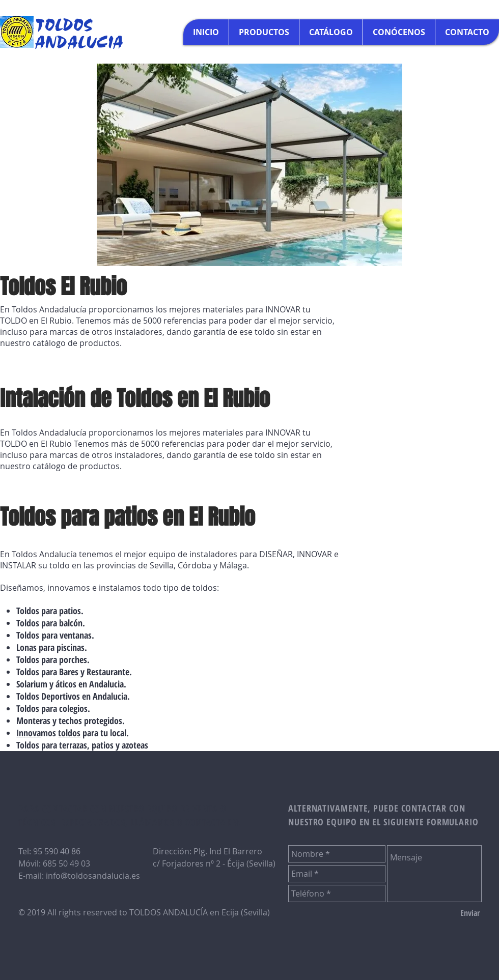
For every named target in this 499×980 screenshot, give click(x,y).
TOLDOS (64, 24)
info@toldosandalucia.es (93, 876)
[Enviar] (470, 913)
